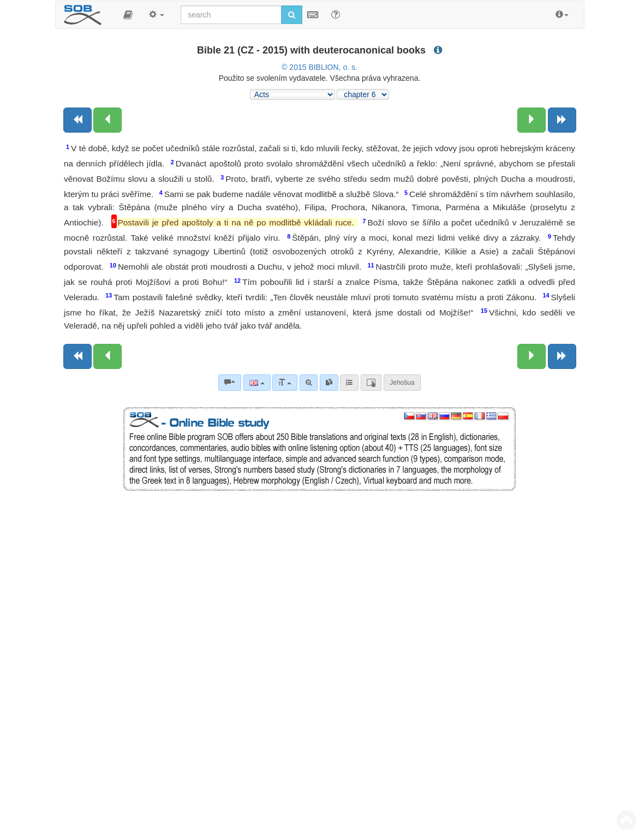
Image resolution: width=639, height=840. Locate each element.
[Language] (257, 383)
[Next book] (562, 120)
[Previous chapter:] (108, 120)
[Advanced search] (309, 383)
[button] (128, 15)
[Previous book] (77, 120)
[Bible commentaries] (230, 383)
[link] (329, 383)
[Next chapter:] (531, 120)
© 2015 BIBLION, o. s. (319, 67)
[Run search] (292, 15)
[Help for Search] (336, 14)
